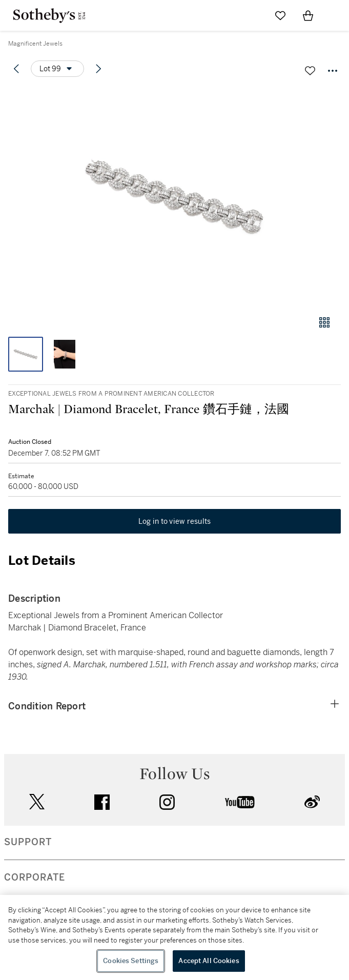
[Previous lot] (16, 69)
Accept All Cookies (209, 961)
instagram (167, 802)
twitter (37, 802)
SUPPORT (28, 842)
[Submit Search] (253, 15)
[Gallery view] (324, 322)
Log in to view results (175, 521)
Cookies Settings (131, 961)
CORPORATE (35, 877)
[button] (174, 197)
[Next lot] (98, 69)
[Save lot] (310, 71)
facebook (102, 802)
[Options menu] (57, 69)
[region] (174, 937)
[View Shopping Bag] (308, 15)
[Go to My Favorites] (280, 15)
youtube (240, 802)
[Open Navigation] (336, 15)
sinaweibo (312, 802)
